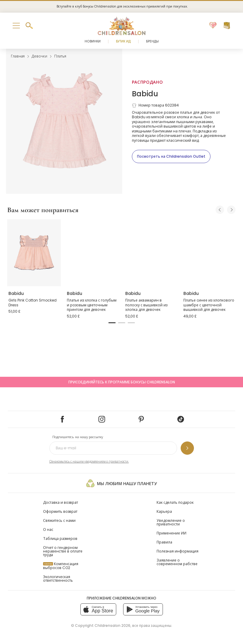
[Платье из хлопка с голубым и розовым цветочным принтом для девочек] (92, 253)
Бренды (152, 41)
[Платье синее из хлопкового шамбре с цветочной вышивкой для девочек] (209, 253)
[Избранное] (213, 26)
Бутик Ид (123, 41)
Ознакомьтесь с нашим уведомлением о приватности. (89, 461)
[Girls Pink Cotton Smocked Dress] (34, 253)
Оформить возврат (60, 511)
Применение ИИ (171, 533)
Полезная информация (178, 551)
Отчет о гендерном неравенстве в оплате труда (63, 551)
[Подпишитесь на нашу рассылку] (187, 448)
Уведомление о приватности (171, 522)
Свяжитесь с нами (59, 520)
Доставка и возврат (61, 502)
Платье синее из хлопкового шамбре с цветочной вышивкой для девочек (209, 305)
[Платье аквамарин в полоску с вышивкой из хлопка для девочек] (151, 253)
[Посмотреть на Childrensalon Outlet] (171, 156)
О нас (48, 529)
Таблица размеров (60, 539)
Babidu (145, 94)
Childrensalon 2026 (112, 625)
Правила (164, 542)
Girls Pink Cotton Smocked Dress (33, 303)
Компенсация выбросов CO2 (61, 566)
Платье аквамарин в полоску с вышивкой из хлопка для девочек (146, 305)
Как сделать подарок (175, 502)
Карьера (164, 511)
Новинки (93, 41)
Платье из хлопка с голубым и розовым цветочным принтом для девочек (92, 305)
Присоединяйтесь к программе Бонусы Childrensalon (122, 382)
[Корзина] (227, 26)
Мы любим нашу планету (122, 483)
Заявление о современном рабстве (177, 562)
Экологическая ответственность (58, 579)
